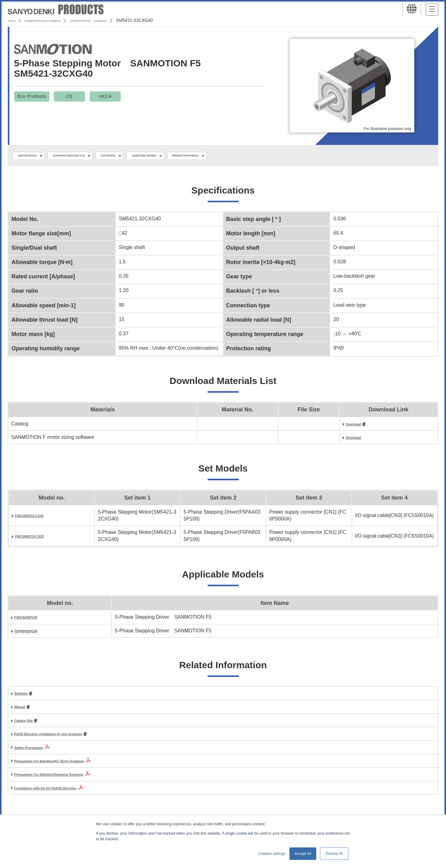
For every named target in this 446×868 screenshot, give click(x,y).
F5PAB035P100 (32, 633)
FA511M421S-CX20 (37, 518)
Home (14, 20)
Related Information (251, 156)
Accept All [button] (303, 854)
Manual (23, 710)
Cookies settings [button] (272, 854)
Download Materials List (91, 156)
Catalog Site (29, 724)
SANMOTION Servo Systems (57, 20)
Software (25, 696)
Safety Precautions (37, 752)
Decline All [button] (334, 854)
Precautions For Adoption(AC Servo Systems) (69, 766)
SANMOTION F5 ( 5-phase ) (123, 20)
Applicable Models (194, 156)
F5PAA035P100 (32, 619)
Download (358, 426)
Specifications (34, 156)
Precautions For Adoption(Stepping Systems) (68, 779)
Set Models (145, 156)
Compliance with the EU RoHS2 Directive (63, 792)
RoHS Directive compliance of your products (67, 739)
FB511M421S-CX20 (37, 538)
